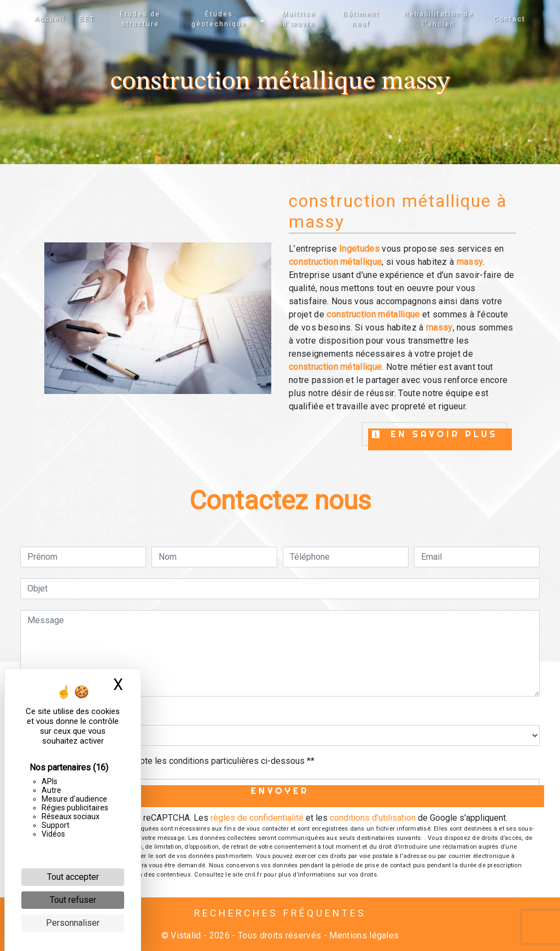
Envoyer (280, 791)
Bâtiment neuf (361, 19)
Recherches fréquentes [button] (280, 913)
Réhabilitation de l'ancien (439, 19)
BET (87, 19)
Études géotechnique (219, 19)
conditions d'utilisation (373, 818)
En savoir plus (434, 434)
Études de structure (140, 19)
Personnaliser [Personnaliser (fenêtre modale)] (73, 923)
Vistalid (186, 935)
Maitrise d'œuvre (299, 19)
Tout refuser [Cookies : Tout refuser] (73, 900)
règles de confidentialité (257, 818)
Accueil (50, 19)
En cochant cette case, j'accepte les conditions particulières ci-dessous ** (173, 761)
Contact (510, 19)
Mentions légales (363, 935)
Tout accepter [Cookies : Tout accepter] (73, 877)
